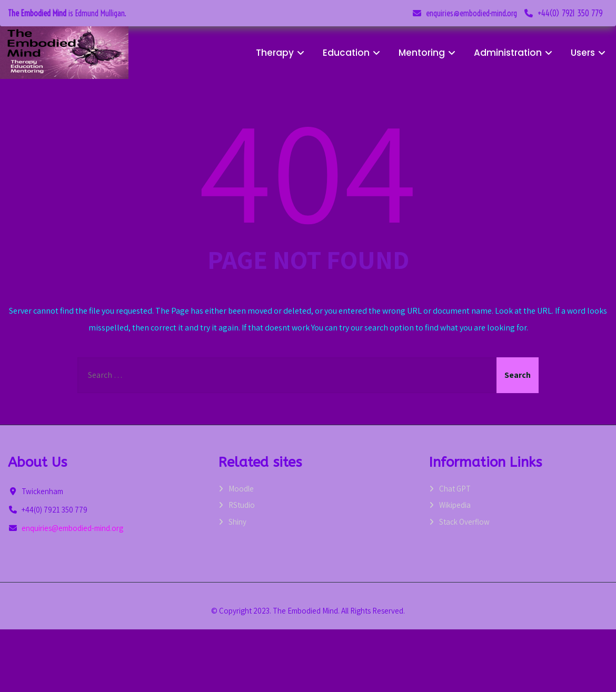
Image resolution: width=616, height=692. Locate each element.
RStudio (242, 505)
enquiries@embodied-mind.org (471, 13)
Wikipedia (455, 505)
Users (589, 53)
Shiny (237, 522)
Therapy (281, 53)
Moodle (241, 489)
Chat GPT (455, 489)
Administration (514, 53)
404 (308, 168)
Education (353, 53)
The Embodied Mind (37, 13)
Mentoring (428, 53)
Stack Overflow (464, 522)
